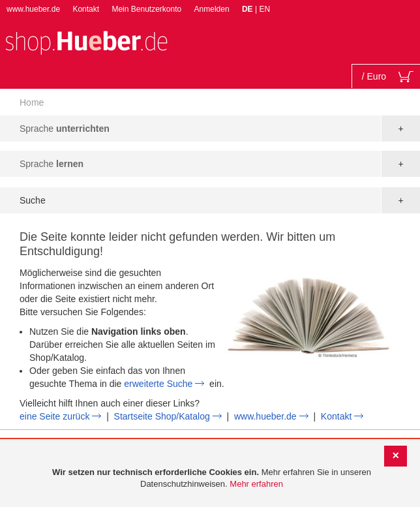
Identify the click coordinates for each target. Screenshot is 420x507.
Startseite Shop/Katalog (162, 416)
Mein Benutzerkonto (146, 9)
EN (264, 9)
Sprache (65, 129)
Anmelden (212, 9)
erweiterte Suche (158, 384)
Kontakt (86, 9)
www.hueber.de (33, 9)
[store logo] (86, 41)
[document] (212, 479)
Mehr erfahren (256, 484)
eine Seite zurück (54, 416)
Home (32, 102)
